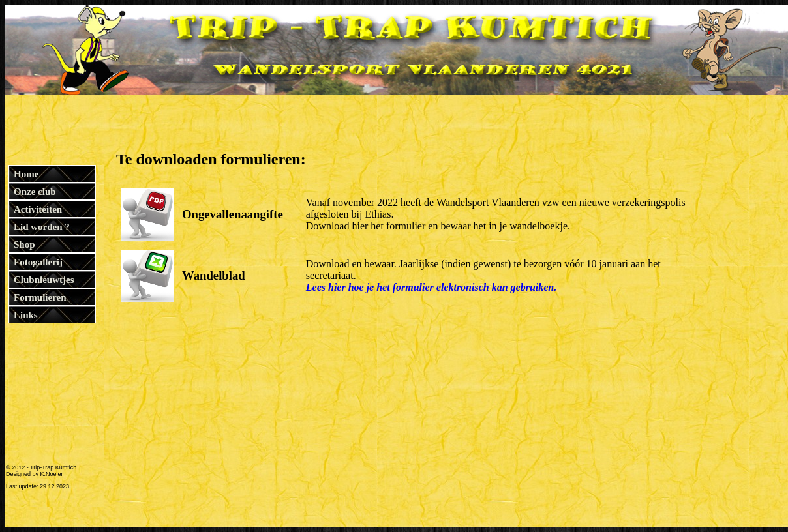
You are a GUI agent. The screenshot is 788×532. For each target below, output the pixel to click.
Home (26, 174)
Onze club (35, 192)
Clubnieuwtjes (44, 280)
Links (26, 315)
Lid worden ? (42, 227)
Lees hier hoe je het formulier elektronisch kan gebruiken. (431, 287)
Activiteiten (38, 209)
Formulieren (40, 297)
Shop (24, 244)
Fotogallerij (38, 262)
